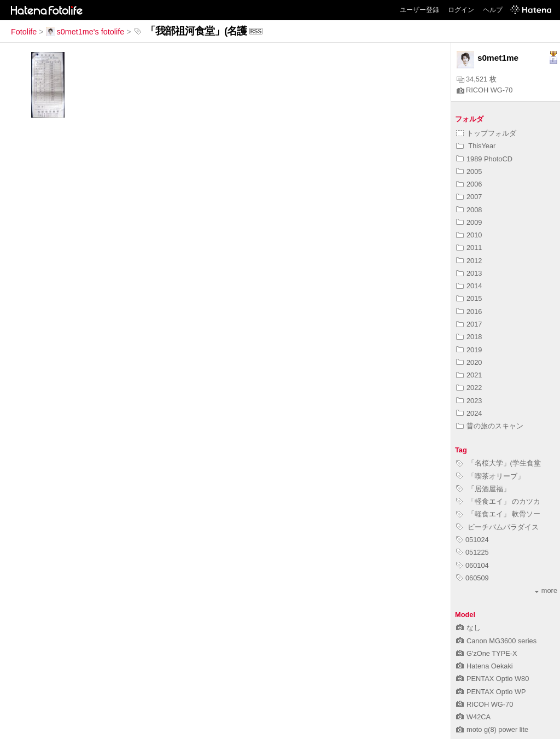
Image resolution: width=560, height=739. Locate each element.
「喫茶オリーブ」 (490, 476)
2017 (469, 324)
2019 (469, 350)
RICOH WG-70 (485, 90)
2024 (469, 413)
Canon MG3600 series (496, 641)
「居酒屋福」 (483, 489)
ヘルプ (493, 10)
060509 (472, 578)
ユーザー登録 (419, 10)
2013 (469, 273)
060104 (472, 565)
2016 (469, 312)
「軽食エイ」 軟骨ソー (498, 514)
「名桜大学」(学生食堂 (498, 463)
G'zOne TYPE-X (487, 653)
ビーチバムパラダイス (497, 527)
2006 (469, 184)
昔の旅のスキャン (490, 426)
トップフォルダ (486, 133)
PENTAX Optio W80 (492, 679)
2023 (469, 401)
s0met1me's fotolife (85, 32)
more (546, 590)
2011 (469, 248)
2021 (469, 375)
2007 (469, 197)
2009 (469, 222)
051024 (472, 540)
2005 (469, 171)
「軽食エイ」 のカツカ (498, 501)
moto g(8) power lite (492, 729)
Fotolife (24, 32)
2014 (469, 286)
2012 (469, 261)
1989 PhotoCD (484, 159)
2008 (469, 210)
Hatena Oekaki (485, 666)
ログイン (461, 10)
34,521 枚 (477, 79)
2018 (469, 337)
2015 (469, 298)
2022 (469, 388)
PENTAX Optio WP (491, 692)
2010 (469, 235)
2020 (469, 362)
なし (468, 628)
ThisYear (476, 146)
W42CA (473, 717)
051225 (472, 552)
